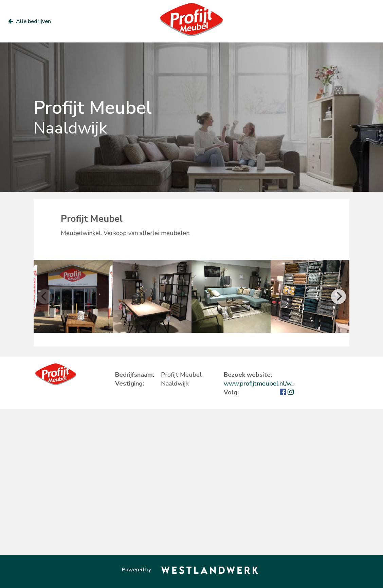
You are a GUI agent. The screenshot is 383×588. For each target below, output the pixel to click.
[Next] (339, 297)
